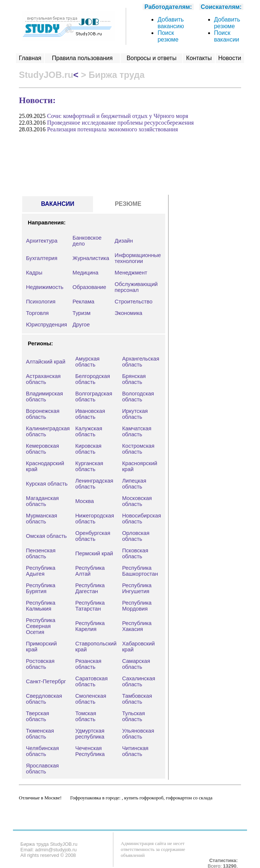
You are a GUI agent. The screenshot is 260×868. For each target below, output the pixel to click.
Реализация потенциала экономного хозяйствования (112, 129)
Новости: (37, 100)
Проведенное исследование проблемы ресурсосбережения (120, 123)
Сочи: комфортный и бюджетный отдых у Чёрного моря (118, 116)
